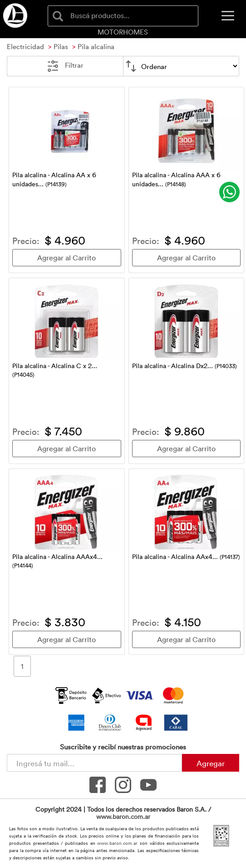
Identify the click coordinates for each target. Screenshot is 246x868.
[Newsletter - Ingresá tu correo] (94, 763)
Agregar (211, 763)
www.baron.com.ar (123, 816)
